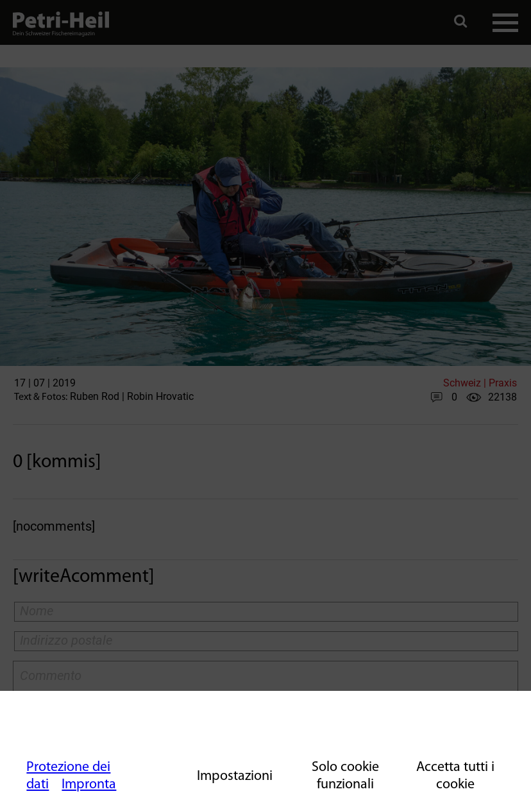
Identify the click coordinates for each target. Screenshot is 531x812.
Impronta (89, 785)
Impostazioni (235, 776)
